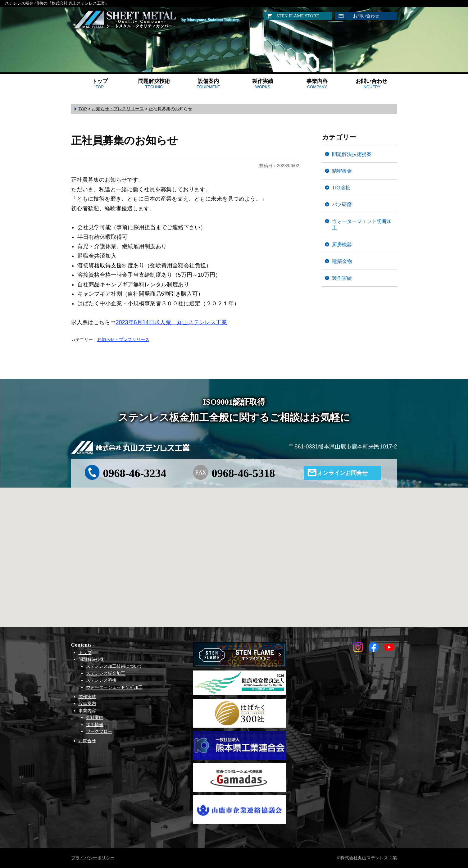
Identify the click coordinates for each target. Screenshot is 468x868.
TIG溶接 (341, 188)
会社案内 (95, 717)
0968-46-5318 (243, 473)
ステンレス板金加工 (106, 673)
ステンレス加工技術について (114, 666)
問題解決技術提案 (352, 154)
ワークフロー (99, 731)
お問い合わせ (366, 16)
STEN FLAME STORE (298, 16)
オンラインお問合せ (343, 473)
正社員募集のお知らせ (125, 141)
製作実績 (263, 84)
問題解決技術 (154, 84)
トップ (100, 84)
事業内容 (317, 84)
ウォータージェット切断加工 (362, 224)
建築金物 (342, 261)
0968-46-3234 (135, 473)
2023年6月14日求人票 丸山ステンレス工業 (171, 322)
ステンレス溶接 (101, 680)
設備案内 (208, 84)
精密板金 (342, 171)
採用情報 (95, 725)
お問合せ (87, 741)
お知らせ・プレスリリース (123, 339)
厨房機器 (342, 244)
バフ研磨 (342, 204)
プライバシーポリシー (93, 858)
